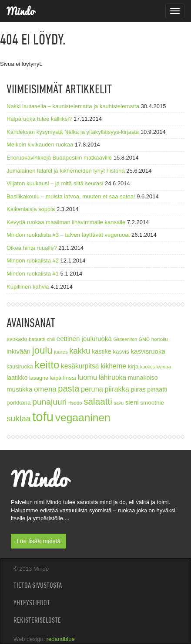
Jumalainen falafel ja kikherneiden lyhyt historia (66, 171)
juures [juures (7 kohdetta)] (61, 352)
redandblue (61, 639)
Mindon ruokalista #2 (33, 261)
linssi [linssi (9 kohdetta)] (70, 378)
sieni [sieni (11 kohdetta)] (132, 402)
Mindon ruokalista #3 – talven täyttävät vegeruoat (68, 235)
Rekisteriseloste (37, 620)
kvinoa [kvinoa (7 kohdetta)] (164, 366)
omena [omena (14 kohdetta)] (45, 389)
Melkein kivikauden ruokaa (40, 145)
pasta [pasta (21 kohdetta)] (69, 388)
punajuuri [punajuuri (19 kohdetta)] (49, 402)
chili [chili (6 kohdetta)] (51, 339)
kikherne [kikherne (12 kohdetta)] (113, 366)
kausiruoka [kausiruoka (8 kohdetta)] (20, 367)
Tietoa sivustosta (38, 585)
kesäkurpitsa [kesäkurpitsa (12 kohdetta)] (80, 366)
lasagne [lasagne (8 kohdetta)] (39, 378)
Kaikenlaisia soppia (31, 209)
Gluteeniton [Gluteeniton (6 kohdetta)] (125, 339)
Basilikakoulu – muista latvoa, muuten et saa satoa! (71, 196)
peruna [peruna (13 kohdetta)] (92, 389)
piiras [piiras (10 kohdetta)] (138, 389)
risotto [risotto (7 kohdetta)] (75, 403)
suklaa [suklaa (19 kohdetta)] (19, 418)
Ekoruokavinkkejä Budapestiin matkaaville (59, 158)
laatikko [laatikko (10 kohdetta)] (17, 378)
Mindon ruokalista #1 (33, 274)
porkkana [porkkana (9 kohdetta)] (19, 403)
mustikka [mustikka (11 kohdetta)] (19, 389)
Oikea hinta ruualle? (32, 248)
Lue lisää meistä (39, 541)
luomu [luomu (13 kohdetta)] (87, 377)
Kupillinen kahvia (28, 287)
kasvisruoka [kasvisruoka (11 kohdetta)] (148, 351)
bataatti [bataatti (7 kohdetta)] (37, 339)
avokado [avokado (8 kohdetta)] (17, 339)
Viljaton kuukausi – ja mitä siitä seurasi (55, 183)
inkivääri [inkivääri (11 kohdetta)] (18, 351)
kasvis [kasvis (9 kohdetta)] (121, 352)
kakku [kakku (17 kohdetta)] (80, 351)
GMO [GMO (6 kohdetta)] (144, 339)
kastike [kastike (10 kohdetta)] (101, 351)
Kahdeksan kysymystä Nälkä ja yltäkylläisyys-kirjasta (73, 132)
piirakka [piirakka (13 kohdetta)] (117, 389)
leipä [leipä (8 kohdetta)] (56, 378)
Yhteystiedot (32, 603)
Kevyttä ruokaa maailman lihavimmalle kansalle (66, 222)
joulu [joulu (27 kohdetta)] (42, 350)
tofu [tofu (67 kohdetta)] (43, 417)
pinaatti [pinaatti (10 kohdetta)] (157, 389)
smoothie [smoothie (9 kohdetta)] (152, 403)
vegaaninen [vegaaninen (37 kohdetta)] (83, 417)
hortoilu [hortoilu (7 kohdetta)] (160, 339)
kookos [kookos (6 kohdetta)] (147, 367)
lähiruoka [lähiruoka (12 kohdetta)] (112, 377)
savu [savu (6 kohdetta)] (119, 403)
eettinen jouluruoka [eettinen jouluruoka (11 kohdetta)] (84, 339)
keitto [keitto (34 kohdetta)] (47, 365)
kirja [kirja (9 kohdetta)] (133, 366)
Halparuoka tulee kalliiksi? (39, 119)
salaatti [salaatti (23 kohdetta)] (98, 401)
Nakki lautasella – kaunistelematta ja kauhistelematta (73, 106)
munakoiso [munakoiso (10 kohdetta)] (143, 378)
